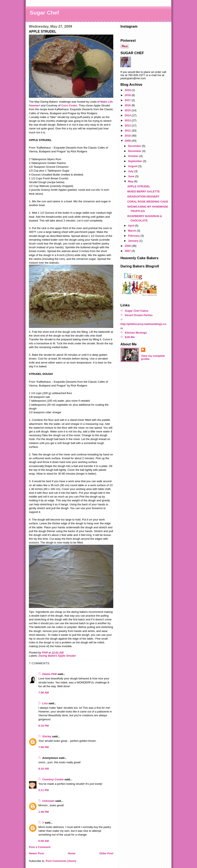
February (134, 236)
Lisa (45, 703)
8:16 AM (44, 769)
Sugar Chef (44, 13)
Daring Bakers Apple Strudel (57, 656)
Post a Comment (40, 847)
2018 (128, 95)
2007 (128, 251)
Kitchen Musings (136, 333)
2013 (128, 120)
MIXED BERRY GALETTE (143, 191)
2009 (128, 141)
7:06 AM (44, 693)
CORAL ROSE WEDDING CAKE (148, 202)
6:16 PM (44, 726)
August (133, 166)
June (132, 176)
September (136, 161)
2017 (128, 100)
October (134, 156)
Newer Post (36, 853)
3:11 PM (44, 790)
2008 (128, 246)
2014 (128, 115)
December (135, 146)
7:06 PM (44, 747)
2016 (128, 105)
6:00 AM (44, 841)
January (134, 241)
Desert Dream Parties (139, 315)
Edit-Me (130, 337)
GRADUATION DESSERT (143, 197)
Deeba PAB (49, 674)
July (131, 171)
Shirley (47, 736)
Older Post (106, 853)
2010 (128, 136)
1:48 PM (44, 812)
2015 (128, 110)
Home (72, 853)
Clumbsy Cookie (53, 779)
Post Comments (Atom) (61, 861)
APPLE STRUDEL (139, 186)
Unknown (48, 801)
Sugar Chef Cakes (137, 311)
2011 (128, 131)
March (132, 231)
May (131, 181)
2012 (128, 125)
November (135, 151)
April (132, 226)
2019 (128, 90)
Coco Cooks (69, 105)
